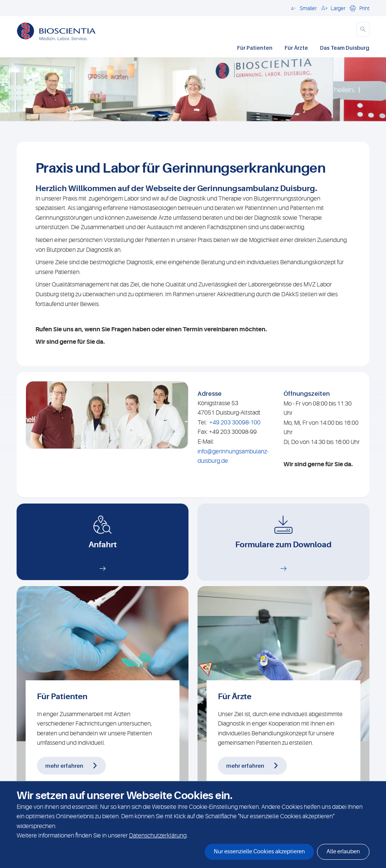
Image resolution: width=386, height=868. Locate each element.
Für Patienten (255, 48)
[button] (303, 8)
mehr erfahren (64, 765)
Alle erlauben (343, 852)
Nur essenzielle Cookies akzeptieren (259, 852)
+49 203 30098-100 (235, 423)
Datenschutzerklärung (158, 836)
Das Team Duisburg (345, 48)
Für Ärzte (296, 48)
